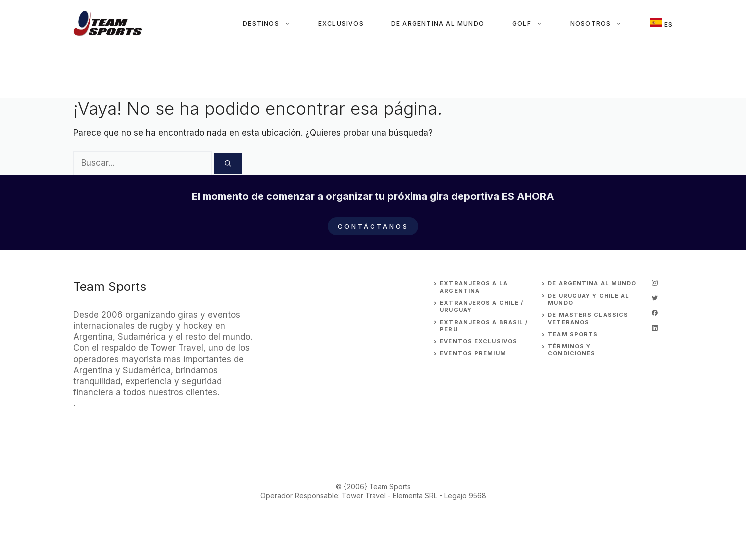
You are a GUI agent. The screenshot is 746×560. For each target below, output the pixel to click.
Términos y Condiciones (571, 350)
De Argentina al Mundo (438, 24)
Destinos (273, 24)
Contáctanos (373, 226)
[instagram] (655, 283)
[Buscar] (228, 164)
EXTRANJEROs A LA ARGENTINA (474, 287)
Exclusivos (341, 24)
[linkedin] (655, 328)
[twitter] (655, 298)
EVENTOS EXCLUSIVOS (479, 341)
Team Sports (573, 334)
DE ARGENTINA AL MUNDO (592, 283)
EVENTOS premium (473, 353)
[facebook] (655, 313)
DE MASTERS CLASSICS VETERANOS (588, 318)
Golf (534, 24)
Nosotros (603, 24)
